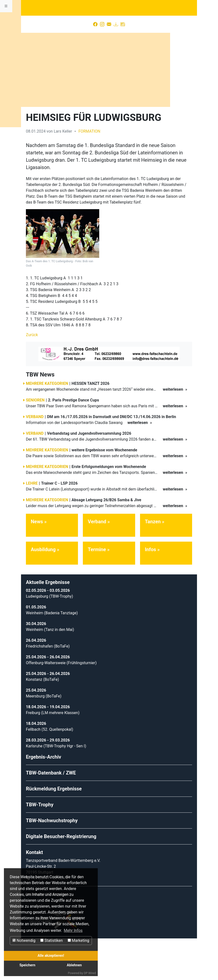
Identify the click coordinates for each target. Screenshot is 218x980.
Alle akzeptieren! (51, 956)
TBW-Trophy (40, 846)
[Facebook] (95, 68)
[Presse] (123, 68)
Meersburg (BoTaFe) (44, 738)
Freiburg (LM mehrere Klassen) (53, 754)
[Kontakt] (109, 68)
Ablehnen (74, 965)
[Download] (116, 68)
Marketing (78, 940)
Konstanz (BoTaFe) (42, 721)
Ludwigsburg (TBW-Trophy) (49, 638)
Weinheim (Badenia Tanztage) (52, 655)
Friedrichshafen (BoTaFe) (48, 688)
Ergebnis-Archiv (44, 798)
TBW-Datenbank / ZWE (51, 814)
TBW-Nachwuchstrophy (52, 862)
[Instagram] (102, 68)
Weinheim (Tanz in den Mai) (50, 671)
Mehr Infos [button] (73, 930)
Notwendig (24, 940)
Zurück (32, 377)
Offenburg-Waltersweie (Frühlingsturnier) (61, 704)
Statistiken (52, 940)
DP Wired (90, 973)
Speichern (27, 965)
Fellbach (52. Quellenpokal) (49, 771)
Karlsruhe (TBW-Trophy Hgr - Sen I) (56, 788)
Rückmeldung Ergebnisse (54, 830)
